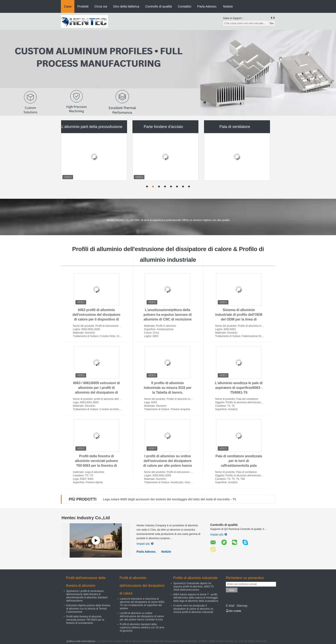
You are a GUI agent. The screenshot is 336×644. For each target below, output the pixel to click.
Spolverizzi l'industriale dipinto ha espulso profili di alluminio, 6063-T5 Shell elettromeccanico (193, 587)
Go (272, 23)
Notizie (228, 6)
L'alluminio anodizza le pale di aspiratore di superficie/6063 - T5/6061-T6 (239, 388)
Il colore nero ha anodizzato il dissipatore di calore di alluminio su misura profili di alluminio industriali (193, 609)
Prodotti (83, 6)
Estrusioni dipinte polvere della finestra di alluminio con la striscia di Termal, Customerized (88, 609)
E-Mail (230, 606)
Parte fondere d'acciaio (163, 127)
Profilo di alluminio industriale (195, 578)
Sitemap (242, 606)
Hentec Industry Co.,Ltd (86, 518)
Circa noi (101, 6)
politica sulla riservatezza (81, 641)
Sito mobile (233, 611)
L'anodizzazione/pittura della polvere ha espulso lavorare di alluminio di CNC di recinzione (168, 315)
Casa (68, 6)
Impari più (145, 544)
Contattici (185, 6)
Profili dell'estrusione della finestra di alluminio (86, 582)
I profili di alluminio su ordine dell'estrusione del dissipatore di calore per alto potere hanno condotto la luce (142, 616)
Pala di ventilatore (235, 127)
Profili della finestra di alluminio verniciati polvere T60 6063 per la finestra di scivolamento (85, 620)
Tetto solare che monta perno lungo (128, 499)
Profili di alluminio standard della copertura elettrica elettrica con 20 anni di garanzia (142, 627)
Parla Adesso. (207, 6)
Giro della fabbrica (126, 6)
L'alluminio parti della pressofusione (92, 127)
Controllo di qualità (159, 6)
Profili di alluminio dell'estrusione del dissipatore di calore (142, 586)
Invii (232, 590)
